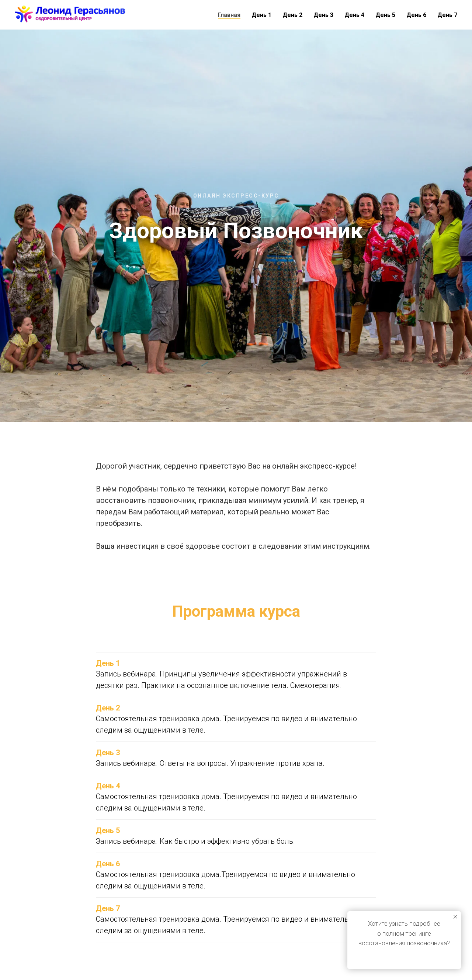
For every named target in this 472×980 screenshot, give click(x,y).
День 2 (292, 15)
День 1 (261, 15)
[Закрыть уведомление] (455, 917)
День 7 (447, 15)
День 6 (416, 15)
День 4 (354, 15)
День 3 (323, 15)
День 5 (385, 15)
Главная (229, 15)
